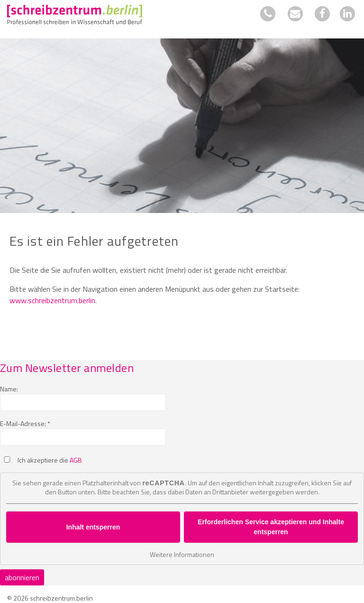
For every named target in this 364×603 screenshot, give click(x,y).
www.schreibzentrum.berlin (52, 300)
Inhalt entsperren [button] (93, 527)
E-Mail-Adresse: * (25, 423)
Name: (9, 389)
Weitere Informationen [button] (182, 555)
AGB (76, 460)
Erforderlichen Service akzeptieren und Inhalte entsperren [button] (271, 527)
